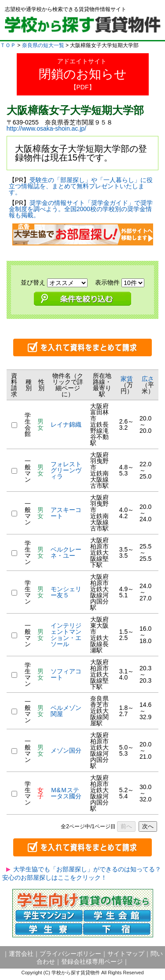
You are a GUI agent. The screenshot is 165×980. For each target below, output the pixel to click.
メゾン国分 (66, 750)
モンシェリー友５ (66, 592)
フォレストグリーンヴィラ (66, 470)
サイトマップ (126, 954)
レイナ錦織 (66, 424)
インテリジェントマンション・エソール (66, 635)
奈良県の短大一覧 (43, 45)
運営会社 (21, 954)
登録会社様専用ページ (92, 962)
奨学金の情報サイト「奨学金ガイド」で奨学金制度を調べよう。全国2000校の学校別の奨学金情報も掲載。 (81, 209)
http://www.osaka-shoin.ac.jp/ (46, 128)
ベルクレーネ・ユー (66, 552)
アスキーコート (66, 513)
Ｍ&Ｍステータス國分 (66, 793)
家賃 (127, 379)
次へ (148, 826)
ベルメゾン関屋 (66, 711)
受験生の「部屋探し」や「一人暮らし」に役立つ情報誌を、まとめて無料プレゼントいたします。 (81, 186)
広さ (148, 379)
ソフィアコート (66, 674)
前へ (126, 826)
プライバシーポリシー (70, 954)
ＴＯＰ (8, 45)
